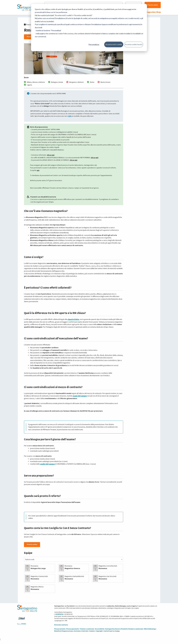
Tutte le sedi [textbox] (30, 559)
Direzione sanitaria (61, 625)
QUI (70, 116)
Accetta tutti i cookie (114, 44)
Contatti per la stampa (112, 631)
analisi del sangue (47, 464)
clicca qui (51, 155)
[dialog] (89, 28)
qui (38, 170)
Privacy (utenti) (60, 629)
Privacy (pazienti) (73, 629)
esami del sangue (80, 396)
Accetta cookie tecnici (134, 44)
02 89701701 (59, 614)
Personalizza (94, 44)
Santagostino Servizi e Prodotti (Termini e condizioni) (124, 629)
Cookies (92, 631)
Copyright (99, 631)
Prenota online (153, 5)
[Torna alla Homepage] (27, 7)
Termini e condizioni (87, 629)
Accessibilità (100, 629)
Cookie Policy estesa (65, 34)
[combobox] (74, 559)
